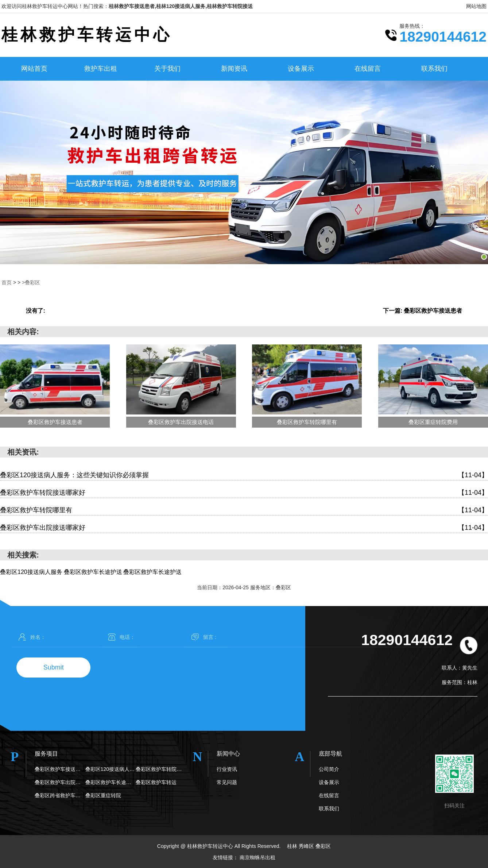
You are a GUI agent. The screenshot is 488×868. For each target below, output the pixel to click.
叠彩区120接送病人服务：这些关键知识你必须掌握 (244, 475)
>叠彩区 (31, 282)
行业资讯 (227, 769)
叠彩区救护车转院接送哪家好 (244, 493)
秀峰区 (307, 846)
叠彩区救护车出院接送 (60, 782)
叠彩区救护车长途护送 (111, 782)
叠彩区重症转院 (103, 795)
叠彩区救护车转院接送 (161, 769)
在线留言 (368, 69)
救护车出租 (101, 69)
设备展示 (301, 69)
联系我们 (434, 69)
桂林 (293, 846)
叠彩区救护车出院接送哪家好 (244, 528)
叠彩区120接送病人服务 (111, 769)
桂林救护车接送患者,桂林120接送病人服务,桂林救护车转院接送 (181, 6)
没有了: (36, 311)
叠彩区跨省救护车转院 (60, 795)
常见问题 (227, 782)
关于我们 (167, 69)
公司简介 (329, 769)
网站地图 (476, 6)
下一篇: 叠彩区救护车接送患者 (423, 311)
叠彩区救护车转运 (156, 782)
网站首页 (34, 69)
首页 (7, 282)
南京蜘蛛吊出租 (257, 857)
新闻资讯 (234, 69)
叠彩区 (323, 846)
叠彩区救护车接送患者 (60, 769)
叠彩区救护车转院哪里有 (244, 510)
